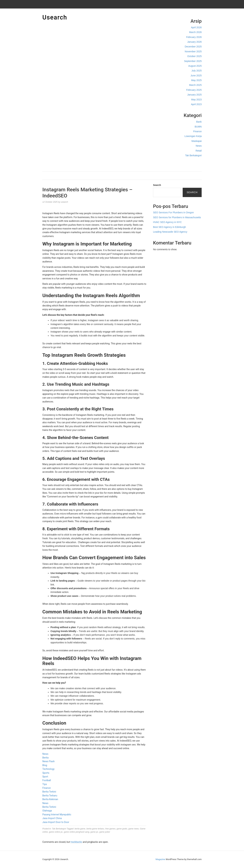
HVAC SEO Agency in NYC (167, 222)
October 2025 (194, 56)
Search (157, 185)
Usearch (55, 17)
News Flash (48, 761)
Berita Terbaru (50, 796)
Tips (45, 784)
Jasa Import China (52, 818)
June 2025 (196, 76)
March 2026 (195, 32)
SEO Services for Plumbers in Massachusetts (177, 217)
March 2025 (195, 85)
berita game (80, 829)
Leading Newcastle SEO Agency (170, 232)
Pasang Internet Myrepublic (57, 815)
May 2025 (196, 80)
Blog (45, 765)
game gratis (122, 829)
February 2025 (194, 90)
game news (133, 829)
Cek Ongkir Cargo (192, 163)
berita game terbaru (95, 829)
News (199, 146)
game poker (105, 832)
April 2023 (196, 104)
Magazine (160, 859)
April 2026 (196, 27)
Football (47, 780)
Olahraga (47, 811)
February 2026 (194, 37)
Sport (45, 777)
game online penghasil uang (77, 832)
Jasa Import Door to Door (56, 822)
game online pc (56, 832)
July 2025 (197, 71)
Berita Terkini (49, 792)
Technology (48, 769)
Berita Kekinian (50, 799)
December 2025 (193, 47)
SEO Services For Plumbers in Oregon (173, 212)
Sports (46, 773)
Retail (199, 151)
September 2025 (193, 61)
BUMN (198, 127)
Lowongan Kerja (193, 136)
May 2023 (196, 100)
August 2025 (195, 66)
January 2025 (194, 95)
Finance (197, 131)
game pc (94, 832)
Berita (45, 758)
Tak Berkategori (193, 155)
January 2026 (194, 42)
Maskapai (197, 141)
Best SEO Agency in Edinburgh (169, 227)
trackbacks (76, 842)
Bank (199, 122)
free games (110, 829)
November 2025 (193, 51)
